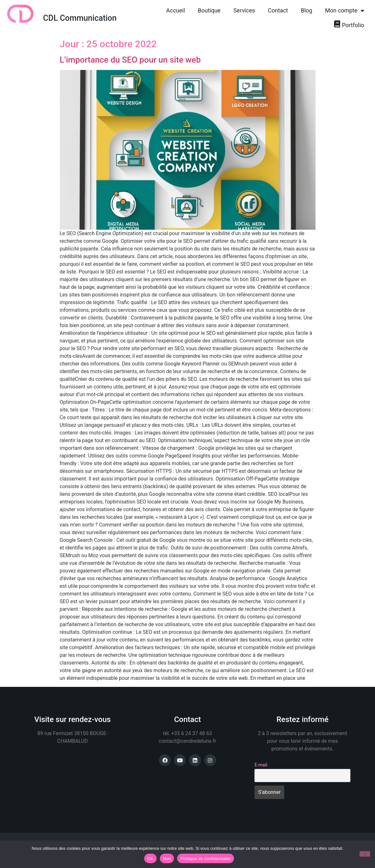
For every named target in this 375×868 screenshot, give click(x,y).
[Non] (365, 854)
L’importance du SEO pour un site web (130, 60)
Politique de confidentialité (206, 859)
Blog (307, 10)
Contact (278, 10)
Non (167, 859)
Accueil (176, 10)
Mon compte (345, 11)
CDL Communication (80, 18)
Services (244, 10)
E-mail (261, 765)
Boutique (209, 10)
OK (150, 859)
